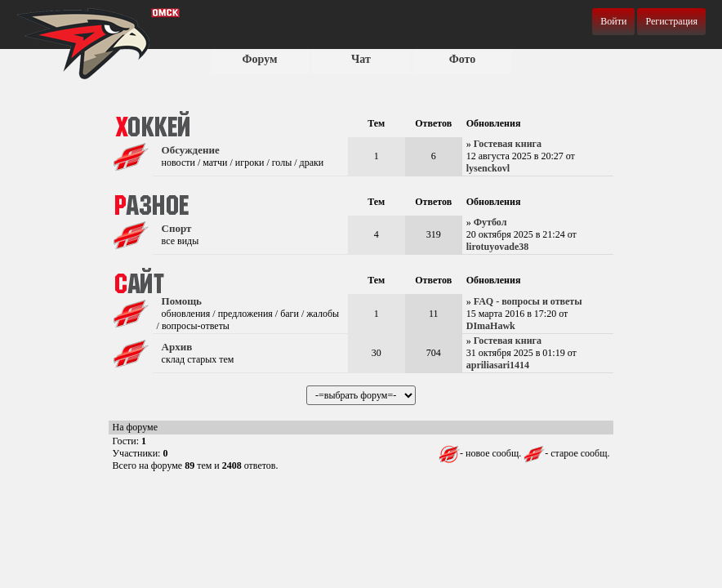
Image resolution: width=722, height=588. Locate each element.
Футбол (490, 222)
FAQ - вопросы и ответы (528, 301)
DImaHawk (491, 326)
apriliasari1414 (498, 365)
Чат (361, 59)
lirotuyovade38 (497, 247)
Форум (260, 59)
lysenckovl (488, 168)
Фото (463, 59)
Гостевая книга (508, 144)
